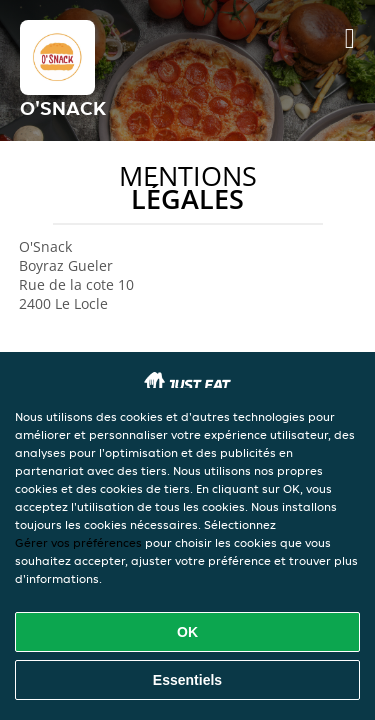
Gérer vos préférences (78, 542)
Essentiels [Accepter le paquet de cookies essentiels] (187, 680)
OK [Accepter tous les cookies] (187, 632)
